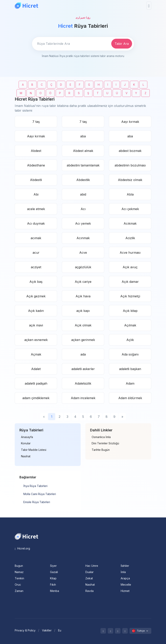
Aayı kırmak (130, 122)
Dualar (89, 572)
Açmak (36, 354)
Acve (83, 253)
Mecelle (126, 585)
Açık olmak (83, 325)
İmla (123, 572)
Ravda (89, 591)
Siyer (53, 566)
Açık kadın (36, 311)
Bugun (19, 566)
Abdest (36, 151)
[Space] (26, 536)
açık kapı (83, 311)
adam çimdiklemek (36, 398)
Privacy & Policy (25, 630)
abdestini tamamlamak (83, 165)
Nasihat (26, 456)
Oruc (18, 585)
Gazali (54, 572)
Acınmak (83, 238)
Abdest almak (83, 151)
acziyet (36, 267)
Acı (83, 209)
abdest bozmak (130, 151)
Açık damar (130, 282)
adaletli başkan (130, 369)
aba (83, 136)
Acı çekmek (130, 209)
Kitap (53, 578)
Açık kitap (130, 311)
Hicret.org (22, 548)
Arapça (125, 578)
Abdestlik (83, 180)
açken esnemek (36, 340)
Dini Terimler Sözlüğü (105, 443)
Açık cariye (83, 282)
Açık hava (83, 296)
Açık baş (36, 282)
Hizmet (125, 591)
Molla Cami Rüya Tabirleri (40, 494)
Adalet (36, 369)
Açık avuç (130, 267)
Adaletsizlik (83, 383)
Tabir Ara (122, 44)
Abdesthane (36, 165)
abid (83, 194)
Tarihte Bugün (101, 450)
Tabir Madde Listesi (34, 450)
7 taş (36, 122)
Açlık (130, 340)
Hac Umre (92, 566)
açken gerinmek (83, 340)
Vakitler (47, 630)
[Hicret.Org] (26, 6)
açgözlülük (83, 267)
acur (36, 253)
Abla (130, 194)
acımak (36, 238)
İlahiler (125, 566)
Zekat (89, 578)
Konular (26, 443)
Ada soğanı (130, 354)
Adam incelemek (83, 398)
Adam (130, 383)
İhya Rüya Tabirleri (35, 486)
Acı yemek (83, 223)
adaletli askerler (83, 369)
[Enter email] (71, 44)
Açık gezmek (36, 296)
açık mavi (36, 325)
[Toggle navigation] (149, 6)
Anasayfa (27, 437)
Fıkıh (53, 585)
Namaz (19, 572)
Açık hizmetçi (130, 296)
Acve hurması (130, 253)
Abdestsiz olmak (130, 180)
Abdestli (36, 180)
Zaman (19, 591)
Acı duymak (36, 223)
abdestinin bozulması (130, 165)
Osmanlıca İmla (101, 437)
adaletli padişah (36, 383)
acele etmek (36, 209)
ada (83, 354)
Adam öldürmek (130, 398)
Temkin (19, 578)
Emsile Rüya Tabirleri (37, 502)
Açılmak (130, 325)
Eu (60, 630)
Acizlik (130, 238)
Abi (36, 194)
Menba (55, 591)
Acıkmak (130, 223)
